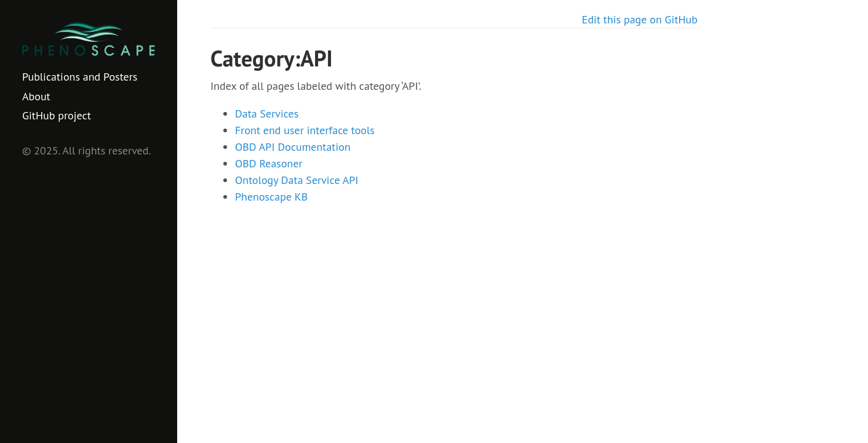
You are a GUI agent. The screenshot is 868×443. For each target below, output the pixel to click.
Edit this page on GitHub (640, 19)
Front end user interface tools (305, 130)
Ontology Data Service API (297, 180)
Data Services (267, 114)
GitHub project (57, 115)
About (36, 96)
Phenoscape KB (271, 197)
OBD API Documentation (293, 147)
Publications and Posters (80, 77)
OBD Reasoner (269, 163)
